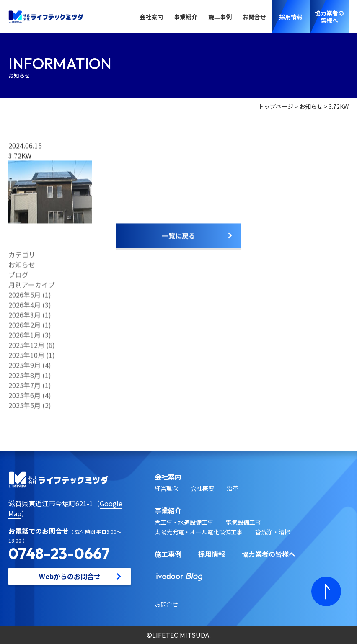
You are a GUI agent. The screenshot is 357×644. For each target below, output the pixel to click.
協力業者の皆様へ (269, 554)
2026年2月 (25, 328)
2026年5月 (25, 298)
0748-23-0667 (59, 553)
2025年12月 (26, 348)
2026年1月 (25, 338)
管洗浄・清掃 (273, 532)
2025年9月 (25, 368)
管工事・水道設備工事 (184, 522)
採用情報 (212, 554)
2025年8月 (25, 378)
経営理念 (166, 488)
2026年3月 (25, 318)
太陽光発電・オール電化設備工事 (199, 532)
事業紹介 (186, 17)
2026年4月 (25, 308)
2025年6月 (25, 398)
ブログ (18, 278)
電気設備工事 (243, 522)
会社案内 (151, 17)
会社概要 (202, 488)
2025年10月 (26, 358)
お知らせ (311, 107)
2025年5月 (25, 408)
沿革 (233, 488)
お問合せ (254, 17)
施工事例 (220, 17)
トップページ (276, 107)
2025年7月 (25, 388)
